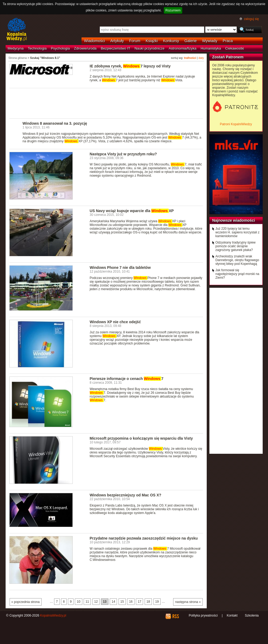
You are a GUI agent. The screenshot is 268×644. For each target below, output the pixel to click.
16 (131, 602)
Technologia (37, 48)
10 (78, 602)
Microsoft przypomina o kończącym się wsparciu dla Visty (141, 438)
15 (122, 602)
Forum (135, 41)
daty (201, 58)
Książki (152, 41)
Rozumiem (173, 10)
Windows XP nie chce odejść (115, 322)
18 (148, 602)
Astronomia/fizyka (182, 48)
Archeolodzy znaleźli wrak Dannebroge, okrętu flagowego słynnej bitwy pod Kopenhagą (237, 260)
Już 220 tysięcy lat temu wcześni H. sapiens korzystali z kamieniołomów (237, 232)
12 (96, 602)
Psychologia (60, 48)
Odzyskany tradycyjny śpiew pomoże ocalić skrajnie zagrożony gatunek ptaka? (236, 246)
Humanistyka (211, 48)
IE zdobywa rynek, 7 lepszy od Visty (130, 66)
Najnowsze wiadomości (234, 220)
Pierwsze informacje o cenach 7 (127, 379)
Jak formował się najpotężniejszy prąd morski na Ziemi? (237, 274)
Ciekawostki (235, 48)
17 (139, 602)
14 (113, 602)
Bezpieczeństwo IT (115, 48)
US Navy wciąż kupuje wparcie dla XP (132, 211)
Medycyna (16, 48)
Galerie (190, 41)
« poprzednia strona (26, 602)
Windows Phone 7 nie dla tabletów (120, 268)
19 (157, 602)
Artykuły (117, 41)
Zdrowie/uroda (85, 48)
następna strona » (188, 602)
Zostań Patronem (228, 57)
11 (87, 602)
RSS (175, 616)
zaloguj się (251, 19)
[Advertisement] (106, 103)
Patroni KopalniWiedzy (236, 124)
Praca (228, 41)
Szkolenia (252, 615)
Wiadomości (95, 41)
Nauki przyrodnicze (149, 48)
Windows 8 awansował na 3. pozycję (55, 123)
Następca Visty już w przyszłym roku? (123, 154)
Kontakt (232, 615)
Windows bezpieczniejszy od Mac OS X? (126, 495)
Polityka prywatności (203, 615)
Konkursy (171, 41)
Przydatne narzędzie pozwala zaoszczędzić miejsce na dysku (144, 538)
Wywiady (210, 41)
